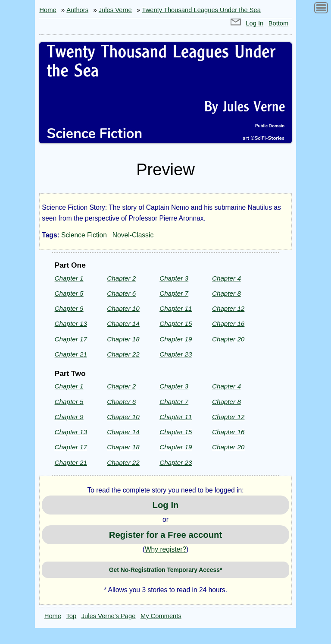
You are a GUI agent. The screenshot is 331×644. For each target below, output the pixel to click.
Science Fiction (84, 235)
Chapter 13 (71, 324)
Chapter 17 (71, 339)
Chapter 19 (176, 339)
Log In (254, 23)
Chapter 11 (176, 308)
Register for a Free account (165, 535)
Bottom (279, 23)
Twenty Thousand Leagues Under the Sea (201, 10)
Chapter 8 (226, 293)
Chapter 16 (228, 324)
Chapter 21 (71, 354)
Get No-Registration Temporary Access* (166, 570)
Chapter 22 (123, 354)
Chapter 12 (228, 308)
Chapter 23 (176, 354)
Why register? (165, 549)
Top (72, 616)
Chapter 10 (123, 308)
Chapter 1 (69, 278)
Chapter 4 (226, 278)
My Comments (161, 616)
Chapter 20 (228, 339)
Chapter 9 (69, 308)
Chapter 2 (121, 278)
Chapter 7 (174, 293)
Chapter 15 (176, 324)
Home (48, 10)
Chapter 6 (121, 293)
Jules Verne (115, 10)
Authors (77, 10)
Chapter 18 (123, 339)
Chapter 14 (123, 324)
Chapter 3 (174, 278)
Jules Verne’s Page (109, 616)
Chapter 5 (69, 293)
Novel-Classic (133, 235)
